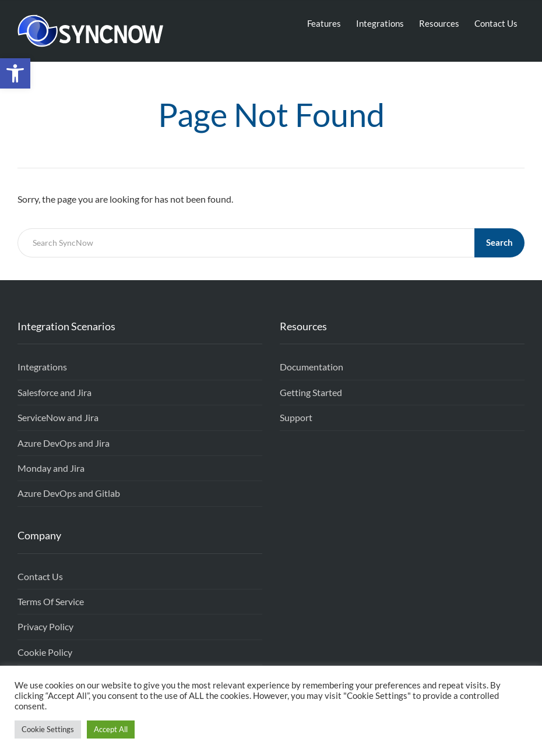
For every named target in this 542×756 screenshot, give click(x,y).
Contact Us (496, 23)
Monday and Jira (51, 468)
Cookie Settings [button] (48, 729)
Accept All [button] (111, 729)
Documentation (312, 367)
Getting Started (311, 392)
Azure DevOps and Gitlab (69, 493)
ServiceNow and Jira (58, 417)
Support (296, 417)
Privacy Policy (45, 626)
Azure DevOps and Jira (64, 443)
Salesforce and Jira (54, 392)
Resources (439, 23)
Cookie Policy (45, 652)
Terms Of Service (51, 601)
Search (499, 242)
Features (324, 23)
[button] (15, 73)
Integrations (380, 23)
